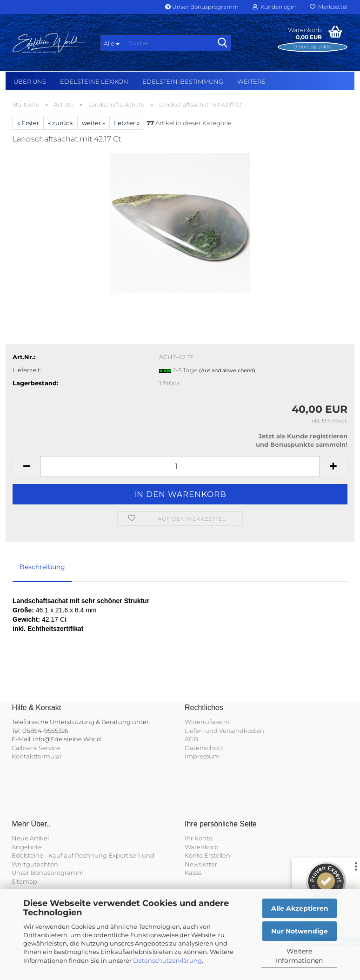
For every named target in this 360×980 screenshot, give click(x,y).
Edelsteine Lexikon (94, 81)
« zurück (60, 123)
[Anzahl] (180, 467)
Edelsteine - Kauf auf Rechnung (59, 855)
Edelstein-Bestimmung (183, 81)
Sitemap (24, 881)
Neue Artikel (30, 838)
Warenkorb (202, 847)
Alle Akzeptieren (300, 908)
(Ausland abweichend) (227, 370)
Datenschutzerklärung (167, 960)
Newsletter (201, 864)
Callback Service (36, 748)
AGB (191, 739)
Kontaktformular (37, 756)
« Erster (28, 123)
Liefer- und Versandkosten (224, 731)
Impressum (202, 756)
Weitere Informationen (299, 956)
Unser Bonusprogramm (202, 7)
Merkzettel (329, 7)
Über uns (30, 81)
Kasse (193, 873)
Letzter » (127, 123)
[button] (27, 467)
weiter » (93, 123)
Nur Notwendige (300, 931)
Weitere (251, 81)
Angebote (27, 847)
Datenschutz (204, 748)
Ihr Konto (199, 838)
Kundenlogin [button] (274, 7)
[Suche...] (112, 43)
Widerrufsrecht (207, 722)
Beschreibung (42, 567)
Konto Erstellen (207, 855)
